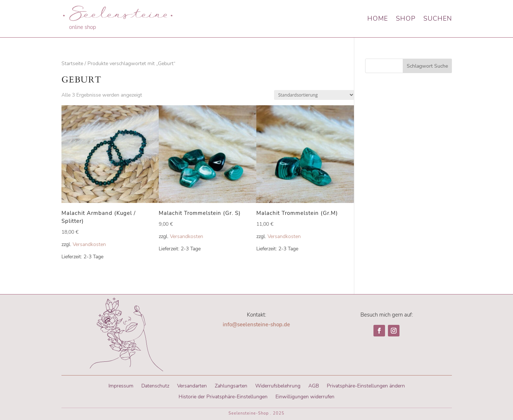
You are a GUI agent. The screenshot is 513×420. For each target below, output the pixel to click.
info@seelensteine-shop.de (256, 324)
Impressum (121, 385)
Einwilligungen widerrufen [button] (305, 396)
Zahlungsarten (231, 385)
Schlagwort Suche (427, 66)
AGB (314, 385)
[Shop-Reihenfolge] (314, 95)
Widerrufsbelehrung (278, 385)
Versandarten (192, 385)
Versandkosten (89, 244)
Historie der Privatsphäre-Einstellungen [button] (223, 396)
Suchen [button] (438, 18)
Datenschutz (155, 385)
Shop (406, 18)
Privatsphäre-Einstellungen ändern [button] (366, 385)
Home (378, 18)
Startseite (72, 63)
